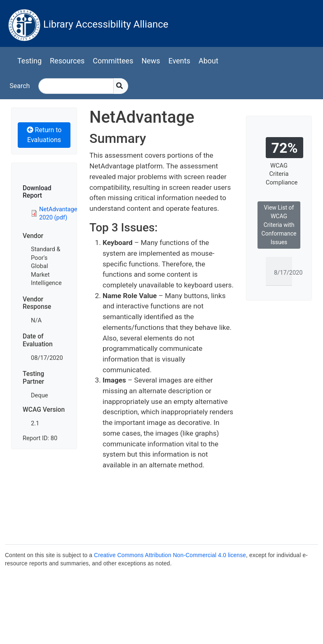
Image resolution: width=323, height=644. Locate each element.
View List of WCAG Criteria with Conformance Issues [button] (279, 225)
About (208, 61)
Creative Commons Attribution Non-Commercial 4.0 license (170, 555)
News (151, 61)
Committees (113, 61)
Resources (67, 61)
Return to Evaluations (44, 135)
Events (179, 61)
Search (20, 86)
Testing (29, 61)
